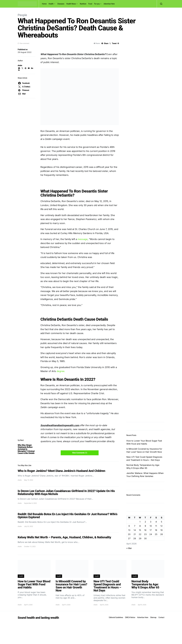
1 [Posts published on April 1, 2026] (140, 522)
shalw (20, 65)
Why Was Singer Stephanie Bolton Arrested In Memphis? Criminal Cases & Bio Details (26, 449)
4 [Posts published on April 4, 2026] (156, 522)
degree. (61, 371)
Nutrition (83, 4)
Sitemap (153, 617)
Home (44, 4)
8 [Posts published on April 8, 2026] (140, 526)
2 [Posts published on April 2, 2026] (145, 522)
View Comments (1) (80, 453)
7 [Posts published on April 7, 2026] (135, 526)
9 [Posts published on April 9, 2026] (145, 526)
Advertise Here (109, 4)
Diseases (61, 4)
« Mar (129, 548)
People (22, 15)
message (83, 239)
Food (90, 4)
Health (51, 4)
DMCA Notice (130, 617)
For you (97, 4)
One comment (24, 43)
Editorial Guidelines (116, 617)
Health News (71, 4)
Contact (161, 617)
